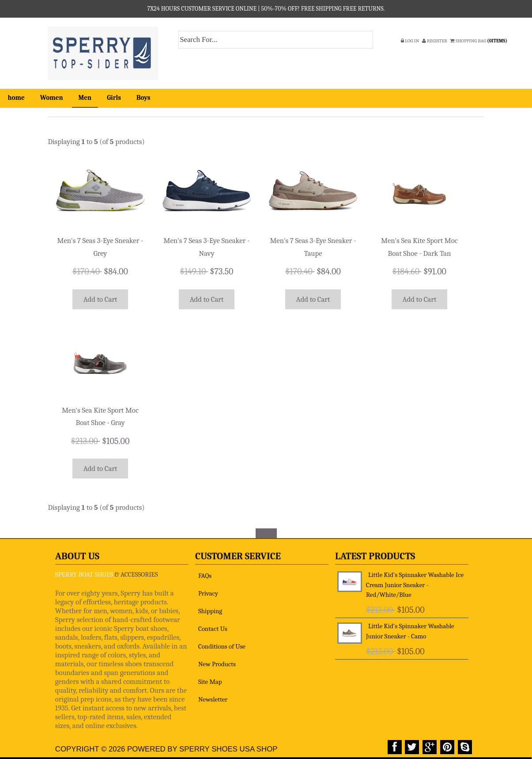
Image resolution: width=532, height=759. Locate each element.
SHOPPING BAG (479, 41)
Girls (114, 98)
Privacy (208, 589)
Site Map (210, 678)
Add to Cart (100, 298)
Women (52, 98)
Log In (410, 41)
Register (435, 41)
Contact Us (213, 625)
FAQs (205, 572)
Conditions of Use (222, 642)
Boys (143, 98)
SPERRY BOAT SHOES (84, 570)
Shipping (210, 607)
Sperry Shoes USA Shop (228, 746)
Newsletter (213, 695)
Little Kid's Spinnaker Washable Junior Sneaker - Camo (410, 628)
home (16, 98)
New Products (217, 660)
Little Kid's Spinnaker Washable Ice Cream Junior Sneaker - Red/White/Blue (415, 581)
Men (85, 98)
